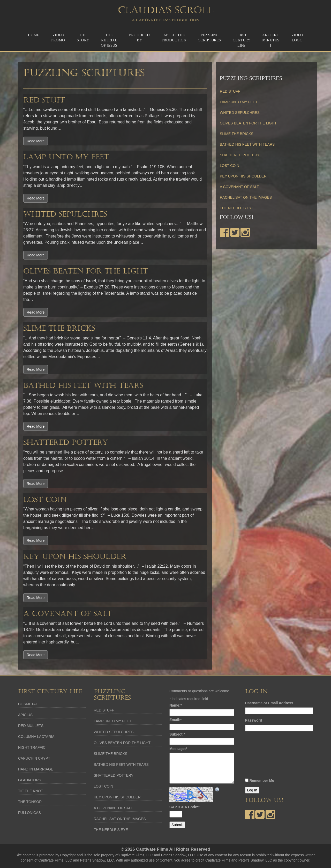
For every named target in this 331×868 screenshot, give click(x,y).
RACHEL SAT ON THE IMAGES (246, 197)
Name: (176, 705)
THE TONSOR (30, 802)
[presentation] (266, 756)
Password (254, 720)
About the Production (174, 38)
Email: (175, 720)
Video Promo (58, 38)
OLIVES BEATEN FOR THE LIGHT (86, 271)
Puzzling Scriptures (210, 38)
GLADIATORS (30, 780)
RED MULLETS (31, 726)
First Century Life (242, 40)
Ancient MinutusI (271, 40)
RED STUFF (44, 100)
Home (34, 35)
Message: (178, 749)
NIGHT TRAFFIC (32, 747)
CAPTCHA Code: (185, 807)
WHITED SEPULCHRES (65, 214)
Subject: (177, 734)
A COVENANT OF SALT (68, 614)
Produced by (139, 38)
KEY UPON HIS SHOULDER (75, 557)
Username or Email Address (269, 703)
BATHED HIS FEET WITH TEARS (83, 385)
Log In (252, 790)
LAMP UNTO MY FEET (66, 157)
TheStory (83, 38)
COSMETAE (28, 704)
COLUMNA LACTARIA (36, 737)
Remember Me (262, 781)
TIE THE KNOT (31, 791)
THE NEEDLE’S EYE (237, 208)
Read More (36, 141)
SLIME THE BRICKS (59, 328)
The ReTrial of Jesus (109, 40)
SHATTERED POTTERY (66, 442)
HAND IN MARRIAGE (36, 769)
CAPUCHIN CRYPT (34, 758)
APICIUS (25, 715)
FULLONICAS (29, 813)
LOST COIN (45, 500)
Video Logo (297, 38)
